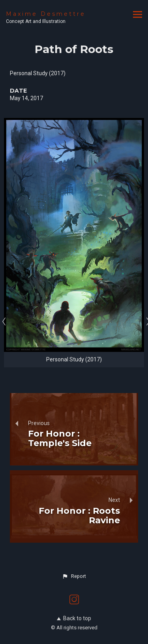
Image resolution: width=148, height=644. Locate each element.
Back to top (74, 618)
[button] (74, 576)
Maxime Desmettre (46, 14)
